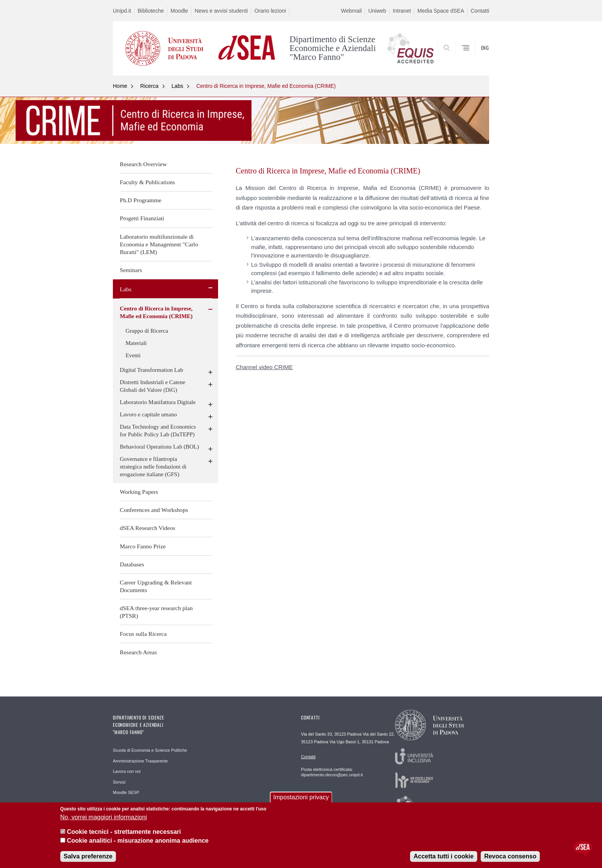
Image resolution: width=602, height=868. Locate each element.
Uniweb (377, 11)
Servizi (119, 782)
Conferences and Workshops (154, 510)
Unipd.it (122, 11)
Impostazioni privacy (301, 797)
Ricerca (149, 86)
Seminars (131, 270)
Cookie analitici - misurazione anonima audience (138, 841)
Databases (132, 564)
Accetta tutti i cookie (443, 856)
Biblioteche (151, 11)
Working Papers (139, 492)
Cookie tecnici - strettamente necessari (124, 832)
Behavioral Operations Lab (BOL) (159, 447)
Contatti (480, 11)
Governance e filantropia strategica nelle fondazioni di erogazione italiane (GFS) (153, 467)
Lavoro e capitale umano (148, 414)
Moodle (179, 11)
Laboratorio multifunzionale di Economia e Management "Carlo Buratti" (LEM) (159, 244)
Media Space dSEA (441, 11)
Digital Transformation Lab (151, 370)
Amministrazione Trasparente (140, 761)
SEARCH (476, 57)
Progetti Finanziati (142, 218)
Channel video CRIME (264, 367)
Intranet (402, 11)
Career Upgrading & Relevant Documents (156, 586)
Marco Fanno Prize (143, 546)
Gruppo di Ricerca (147, 331)
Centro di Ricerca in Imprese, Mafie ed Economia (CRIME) (266, 86)
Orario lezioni (270, 11)
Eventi (133, 355)
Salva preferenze (88, 856)
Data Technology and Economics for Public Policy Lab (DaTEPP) (158, 431)
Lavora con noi (127, 771)
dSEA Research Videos (147, 528)
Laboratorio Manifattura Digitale (158, 402)
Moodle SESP (126, 792)
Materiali (136, 343)
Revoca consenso (510, 856)
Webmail (351, 11)
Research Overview (143, 164)
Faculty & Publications (147, 182)
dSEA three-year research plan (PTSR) (156, 612)
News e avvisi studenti (221, 11)
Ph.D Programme (141, 200)
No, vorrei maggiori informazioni (104, 817)
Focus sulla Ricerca (143, 634)
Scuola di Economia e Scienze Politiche (150, 750)
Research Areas (138, 652)
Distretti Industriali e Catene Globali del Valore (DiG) (152, 386)
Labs (177, 86)
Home (120, 86)
